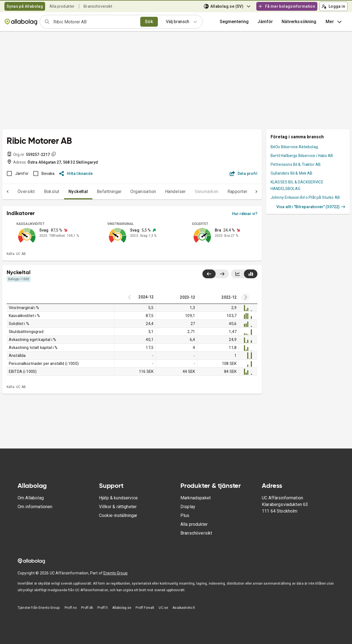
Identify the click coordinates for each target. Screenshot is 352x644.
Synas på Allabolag (25, 6)
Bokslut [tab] (41, 192)
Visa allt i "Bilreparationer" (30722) (311, 207)
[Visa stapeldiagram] (251, 274)
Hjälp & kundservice (118, 498)
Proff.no (71, 608)
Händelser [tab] (164, 192)
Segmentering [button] (234, 22)
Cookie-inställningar (118, 515)
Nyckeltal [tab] (67, 192)
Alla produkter (62, 6)
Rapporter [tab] (226, 192)
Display (188, 507)
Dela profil (244, 174)
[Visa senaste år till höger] (222, 274)
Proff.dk (87, 608)
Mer (334, 22)
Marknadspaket (196, 498)
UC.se (163, 608)
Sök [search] (149, 22)
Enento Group (116, 573)
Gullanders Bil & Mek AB (291, 173)
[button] (265, 22)
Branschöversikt (98, 6)
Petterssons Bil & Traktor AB (296, 164)
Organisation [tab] (132, 192)
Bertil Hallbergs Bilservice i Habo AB (302, 156)
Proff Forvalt (145, 608)
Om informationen (35, 507)
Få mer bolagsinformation (287, 6)
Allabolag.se (122, 608)
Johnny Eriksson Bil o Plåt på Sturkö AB (305, 197)
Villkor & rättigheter (118, 507)
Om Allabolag (31, 498)
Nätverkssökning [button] (299, 22)
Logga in (333, 6)
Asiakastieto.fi (184, 608)
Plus (185, 515)
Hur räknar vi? (245, 214)
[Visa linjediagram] (238, 274)
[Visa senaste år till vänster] (209, 274)
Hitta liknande (76, 174)
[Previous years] (245, 297)
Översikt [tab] (15, 192)
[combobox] (95, 22)
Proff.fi (102, 608)
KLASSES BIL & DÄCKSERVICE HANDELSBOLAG (297, 185)
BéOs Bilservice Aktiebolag (294, 147)
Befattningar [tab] (98, 192)
